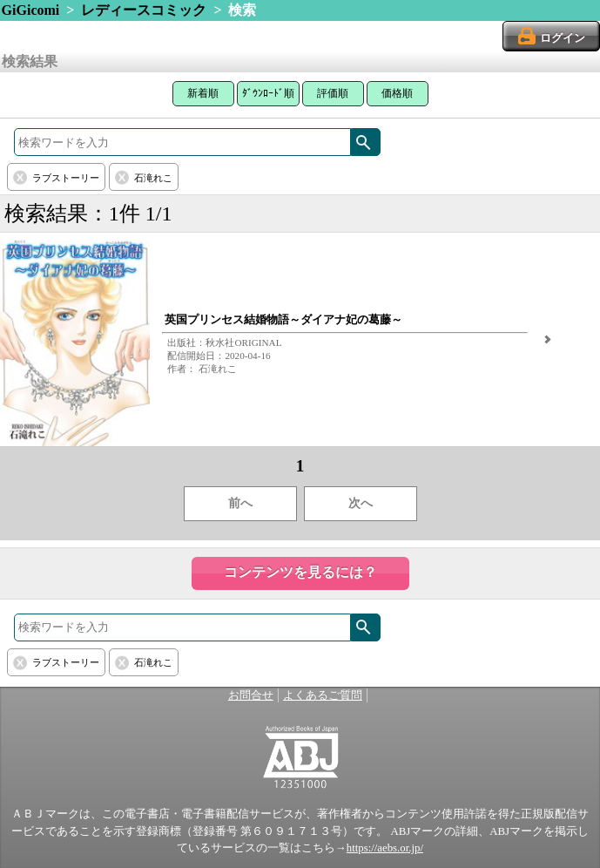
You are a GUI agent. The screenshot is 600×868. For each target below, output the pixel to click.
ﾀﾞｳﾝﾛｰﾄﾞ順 (268, 93)
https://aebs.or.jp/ (385, 848)
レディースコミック (144, 10)
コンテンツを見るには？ (300, 572)
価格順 (397, 93)
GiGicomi (31, 10)
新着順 (203, 93)
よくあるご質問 (323, 695)
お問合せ (251, 695)
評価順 (333, 93)
